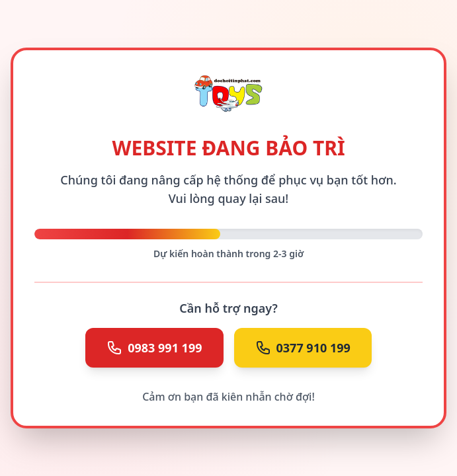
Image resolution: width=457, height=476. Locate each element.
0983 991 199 (154, 348)
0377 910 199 (303, 348)
